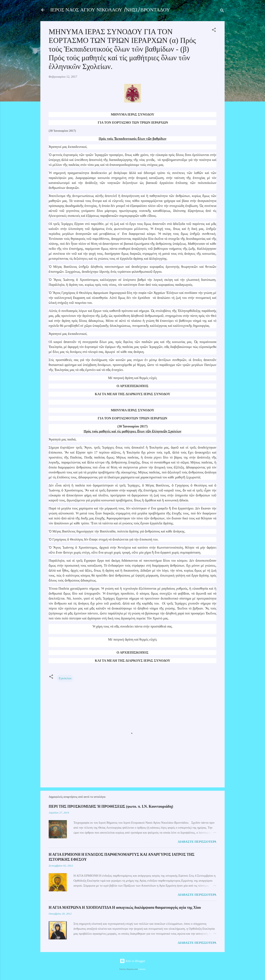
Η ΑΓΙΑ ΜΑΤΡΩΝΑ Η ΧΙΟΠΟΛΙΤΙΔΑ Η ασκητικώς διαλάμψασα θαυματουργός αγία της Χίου (125, 908)
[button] (214, 31)
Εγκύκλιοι (65, 678)
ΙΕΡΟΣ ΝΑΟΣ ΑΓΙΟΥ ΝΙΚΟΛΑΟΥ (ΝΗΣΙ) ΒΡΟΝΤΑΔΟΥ (110, 10)
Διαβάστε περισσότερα (197, 842)
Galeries (142, 969)
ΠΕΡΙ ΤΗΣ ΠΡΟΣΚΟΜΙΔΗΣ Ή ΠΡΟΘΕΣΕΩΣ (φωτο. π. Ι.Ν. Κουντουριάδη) (111, 806)
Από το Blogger (132, 961)
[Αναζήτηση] (222, 11)
